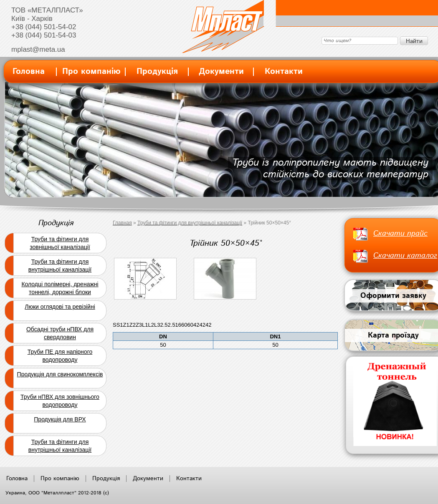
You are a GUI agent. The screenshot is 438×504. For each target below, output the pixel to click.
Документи (221, 72)
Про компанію (91, 72)
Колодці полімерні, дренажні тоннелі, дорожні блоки (60, 288)
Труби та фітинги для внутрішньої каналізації (60, 266)
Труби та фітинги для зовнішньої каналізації (60, 243)
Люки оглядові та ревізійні (60, 307)
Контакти (284, 72)
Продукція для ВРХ (60, 419)
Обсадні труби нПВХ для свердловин (60, 333)
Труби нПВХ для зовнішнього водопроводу (60, 401)
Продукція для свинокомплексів (60, 374)
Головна (29, 72)
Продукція (157, 72)
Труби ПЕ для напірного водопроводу (60, 356)
